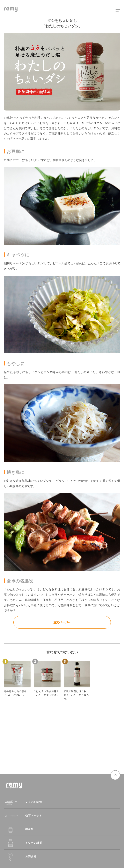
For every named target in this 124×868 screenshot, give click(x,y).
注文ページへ (62, 622)
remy (11, 10)
